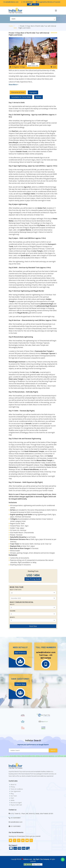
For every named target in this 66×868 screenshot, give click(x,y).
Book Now (33, 626)
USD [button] (35, 4)
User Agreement (16, 791)
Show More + (13, 85)
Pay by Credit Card (16, 805)
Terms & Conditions (17, 789)
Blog (12, 794)
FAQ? (12, 798)
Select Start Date (16, 590)
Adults (12, 604)
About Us (13, 785)
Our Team (14, 796)
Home (11, 26)
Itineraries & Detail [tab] (18, 92)
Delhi (15, 28)
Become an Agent (16, 803)
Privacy (13, 787)
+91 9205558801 (28, 2)
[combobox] (33, 19)
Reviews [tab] (38, 97)
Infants (12, 617)
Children (13, 611)
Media (13, 800)
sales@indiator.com (12, 2)
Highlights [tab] (33, 92)
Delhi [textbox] (13, 19)
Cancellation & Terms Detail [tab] (21, 97)
